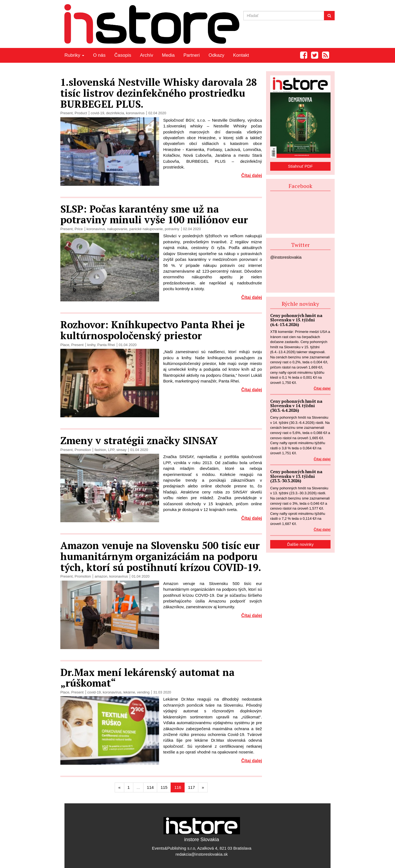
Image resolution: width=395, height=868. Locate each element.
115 (164, 787)
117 (191, 787)
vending (143, 692)
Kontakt (241, 55)
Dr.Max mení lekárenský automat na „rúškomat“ (147, 678)
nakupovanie (117, 229)
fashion (100, 450)
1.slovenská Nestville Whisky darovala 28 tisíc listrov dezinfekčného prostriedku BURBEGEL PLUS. (159, 93)
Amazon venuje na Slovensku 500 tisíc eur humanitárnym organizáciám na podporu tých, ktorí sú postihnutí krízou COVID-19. (161, 556)
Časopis (123, 55)
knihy (91, 345)
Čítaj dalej (252, 175)
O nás (99, 55)
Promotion (83, 450)
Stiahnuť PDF (301, 166)
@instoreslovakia (286, 257)
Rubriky (74, 55)
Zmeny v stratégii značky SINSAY (139, 440)
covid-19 (97, 113)
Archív (146, 55)
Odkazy (216, 55)
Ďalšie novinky (301, 544)
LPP (111, 450)
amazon (101, 576)
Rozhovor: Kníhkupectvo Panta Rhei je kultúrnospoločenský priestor (153, 330)
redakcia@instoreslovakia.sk (202, 854)
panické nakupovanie (146, 229)
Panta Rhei (106, 345)
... (138, 787)
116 (178, 787)
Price (79, 229)
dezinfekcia (115, 113)
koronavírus (135, 113)
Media (168, 55)
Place (65, 345)
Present (67, 113)
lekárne (129, 692)
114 (150, 787)
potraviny (172, 229)
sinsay (121, 450)
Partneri (192, 55)
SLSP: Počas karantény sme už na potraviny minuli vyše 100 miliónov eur (154, 214)
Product (81, 113)
